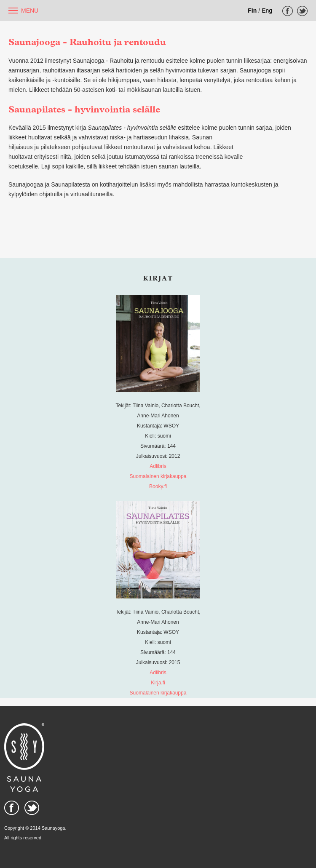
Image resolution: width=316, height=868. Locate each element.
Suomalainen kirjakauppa (158, 476)
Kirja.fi (158, 683)
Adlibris (158, 466)
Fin (252, 11)
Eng (267, 11)
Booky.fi (158, 486)
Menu (30, 11)
